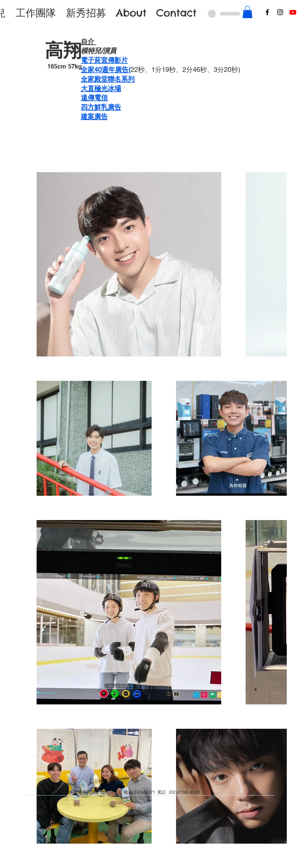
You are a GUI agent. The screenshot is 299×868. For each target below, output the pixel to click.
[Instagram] (280, 12)
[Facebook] (267, 12)
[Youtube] (293, 12)
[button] (247, 12)
